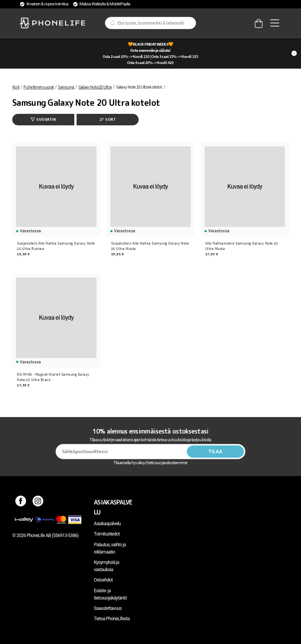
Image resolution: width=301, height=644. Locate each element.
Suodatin (43, 119)
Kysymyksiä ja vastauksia (106, 566)
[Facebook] (21, 502)
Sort (108, 119)
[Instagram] (38, 502)
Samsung (66, 87)
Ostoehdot (103, 580)
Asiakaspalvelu (107, 524)
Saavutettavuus (108, 608)
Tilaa (215, 452)
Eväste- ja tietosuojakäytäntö (110, 594)
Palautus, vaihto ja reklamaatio (110, 548)
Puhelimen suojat (38, 87)
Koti (16, 87)
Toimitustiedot (107, 534)
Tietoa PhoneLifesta (112, 619)
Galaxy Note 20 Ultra (95, 87)
